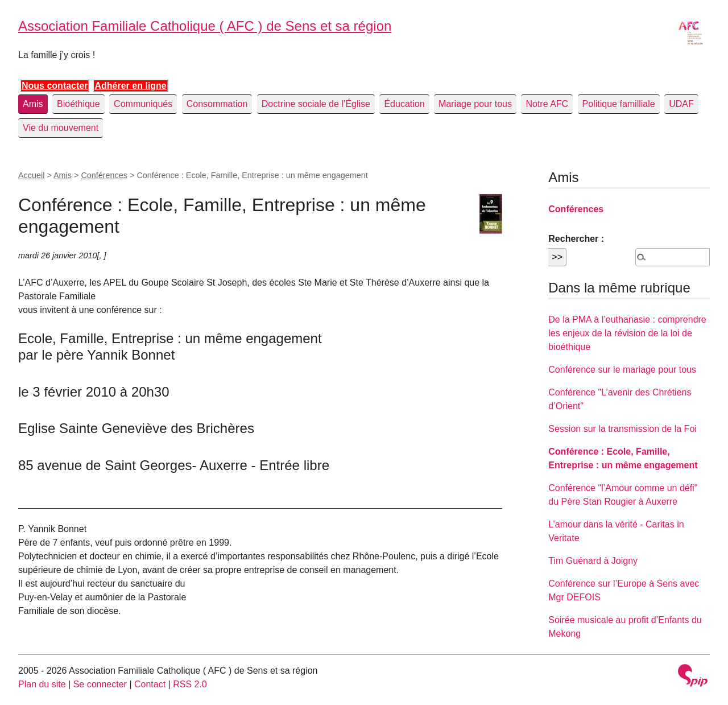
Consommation (217, 104)
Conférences (104, 175)
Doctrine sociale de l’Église (316, 104)
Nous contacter (55, 86)
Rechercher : (576, 239)
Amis (33, 104)
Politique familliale (619, 104)
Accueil (31, 175)
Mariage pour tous (475, 104)
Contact (150, 684)
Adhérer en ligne (130, 86)
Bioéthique (78, 104)
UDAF (681, 104)
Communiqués (143, 104)
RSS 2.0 (190, 684)
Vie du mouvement (61, 128)
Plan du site (42, 684)
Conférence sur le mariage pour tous (622, 370)
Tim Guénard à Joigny (593, 561)
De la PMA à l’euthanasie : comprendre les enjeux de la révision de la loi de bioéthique (627, 333)
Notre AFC (547, 104)
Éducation (404, 104)
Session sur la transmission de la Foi (622, 429)
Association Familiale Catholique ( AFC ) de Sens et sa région (205, 26)
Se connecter (100, 684)
